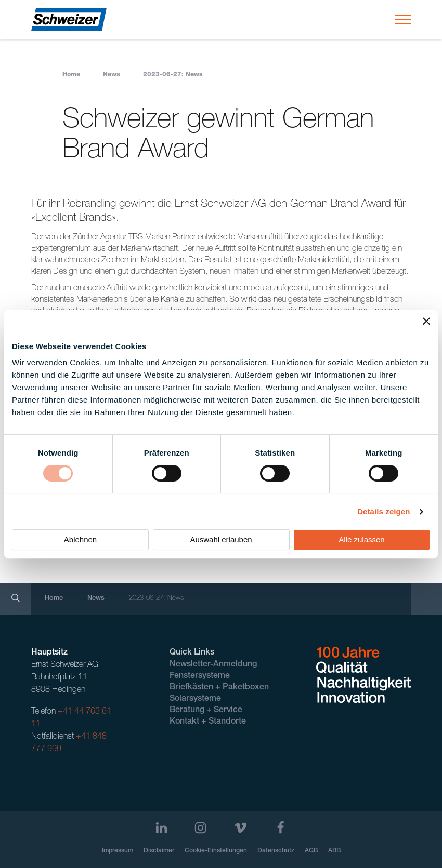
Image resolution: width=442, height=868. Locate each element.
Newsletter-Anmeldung (213, 665)
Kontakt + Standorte (208, 722)
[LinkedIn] (161, 828)
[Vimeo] (240, 828)
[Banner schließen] (426, 321)
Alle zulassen (361, 539)
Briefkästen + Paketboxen (219, 688)
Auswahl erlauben (221, 539)
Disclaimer (159, 851)
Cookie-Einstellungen (216, 851)
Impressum (118, 851)
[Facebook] (281, 828)
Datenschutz (276, 851)
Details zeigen (383, 511)
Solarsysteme (195, 699)
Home (71, 75)
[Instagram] (200, 828)
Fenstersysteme (200, 676)
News (112, 75)
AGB (311, 851)
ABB (334, 851)
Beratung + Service (206, 711)
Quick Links (192, 653)
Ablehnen (80, 539)
